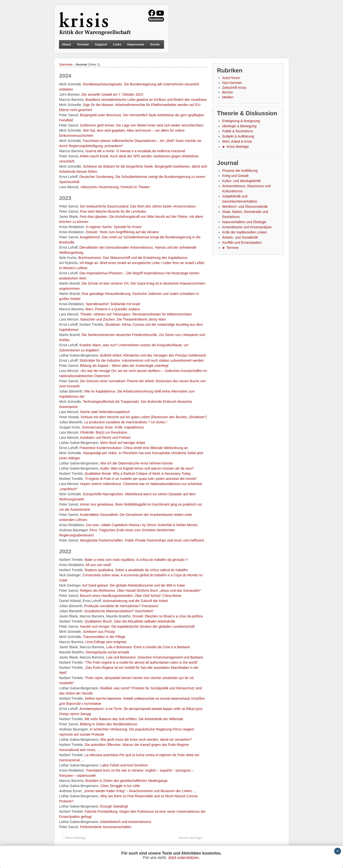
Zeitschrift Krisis (234, 88)
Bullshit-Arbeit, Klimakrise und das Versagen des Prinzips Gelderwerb (153, 355)
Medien (228, 97)
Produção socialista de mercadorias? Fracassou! (121, 606)
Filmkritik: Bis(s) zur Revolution (104, 432)
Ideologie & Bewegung (239, 126)
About (66, 44)
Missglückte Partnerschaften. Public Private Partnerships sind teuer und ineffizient (142, 540)
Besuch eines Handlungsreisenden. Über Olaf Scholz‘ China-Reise (130, 596)
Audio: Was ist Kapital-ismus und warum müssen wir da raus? (147, 468)
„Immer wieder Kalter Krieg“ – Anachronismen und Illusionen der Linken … (140, 791)
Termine (83, 44)
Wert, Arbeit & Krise (237, 141)
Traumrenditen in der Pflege (104, 637)
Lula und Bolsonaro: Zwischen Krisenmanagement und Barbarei (155, 657)
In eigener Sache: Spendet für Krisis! (114, 227)
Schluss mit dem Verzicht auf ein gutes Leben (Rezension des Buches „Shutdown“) (144, 417)
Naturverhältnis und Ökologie (244, 222)
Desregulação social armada (107, 652)
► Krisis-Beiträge (236, 147)
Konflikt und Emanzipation (242, 243)
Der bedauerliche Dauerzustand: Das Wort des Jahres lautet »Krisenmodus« (138, 206)
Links (117, 44)
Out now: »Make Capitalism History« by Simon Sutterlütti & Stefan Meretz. (142, 525)
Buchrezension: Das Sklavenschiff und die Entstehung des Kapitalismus (133, 258)
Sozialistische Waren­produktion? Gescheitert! (119, 611)
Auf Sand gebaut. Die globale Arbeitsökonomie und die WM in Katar (134, 585)
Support (101, 44)
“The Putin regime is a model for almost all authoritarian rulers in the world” (141, 662)
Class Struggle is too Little (120, 786)
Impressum (136, 44)
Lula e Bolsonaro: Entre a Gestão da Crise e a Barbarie (148, 647)
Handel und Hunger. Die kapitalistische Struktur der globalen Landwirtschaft (137, 626)
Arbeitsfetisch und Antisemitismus (126, 822)
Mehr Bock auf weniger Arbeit (123, 443)
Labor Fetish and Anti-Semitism (124, 765)
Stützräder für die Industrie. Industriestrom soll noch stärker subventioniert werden (142, 360)
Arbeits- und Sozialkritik (240, 237)
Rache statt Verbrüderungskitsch (105, 412)
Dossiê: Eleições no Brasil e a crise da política (167, 616)
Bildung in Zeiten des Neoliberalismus (108, 724)
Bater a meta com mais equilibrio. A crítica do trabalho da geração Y (136, 560)
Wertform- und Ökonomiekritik (245, 207)
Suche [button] (155, 45)
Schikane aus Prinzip (99, 632)
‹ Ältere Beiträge (74, 838)
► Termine (231, 248)
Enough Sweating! (114, 806)
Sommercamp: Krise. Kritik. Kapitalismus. (113, 427)
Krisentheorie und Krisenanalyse (247, 227)
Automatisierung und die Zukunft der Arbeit (135, 601)
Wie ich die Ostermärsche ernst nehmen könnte (137, 463)
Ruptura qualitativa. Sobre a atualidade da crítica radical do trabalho (136, 570)
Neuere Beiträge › (191, 838)
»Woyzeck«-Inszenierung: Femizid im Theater (115, 187)
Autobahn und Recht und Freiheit (105, 438)
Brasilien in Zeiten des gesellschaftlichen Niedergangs (126, 781)
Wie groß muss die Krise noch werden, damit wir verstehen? (146, 740)
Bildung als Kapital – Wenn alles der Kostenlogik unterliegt (124, 366)
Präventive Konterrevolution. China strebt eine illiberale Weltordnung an (134, 448)
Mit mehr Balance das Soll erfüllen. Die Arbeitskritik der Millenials (134, 719)
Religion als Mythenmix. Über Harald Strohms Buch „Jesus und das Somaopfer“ (140, 590)
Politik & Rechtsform (238, 131)
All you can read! (98, 565)
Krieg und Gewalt (235, 176)
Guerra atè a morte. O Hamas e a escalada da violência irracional (135, 151)
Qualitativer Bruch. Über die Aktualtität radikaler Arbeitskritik (130, 621)
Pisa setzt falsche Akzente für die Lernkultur (113, 211)
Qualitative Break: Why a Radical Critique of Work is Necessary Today (138, 474)
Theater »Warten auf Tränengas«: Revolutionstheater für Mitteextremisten (136, 314)
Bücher (228, 92)
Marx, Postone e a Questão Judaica (113, 309)
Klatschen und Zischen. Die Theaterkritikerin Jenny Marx (123, 319)
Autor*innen (231, 78)
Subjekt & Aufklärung (238, 136)
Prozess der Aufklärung (240, 171)
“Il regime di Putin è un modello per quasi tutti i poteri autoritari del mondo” (141, 479)
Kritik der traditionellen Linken (245, 232)
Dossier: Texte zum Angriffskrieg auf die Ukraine (122, 232)
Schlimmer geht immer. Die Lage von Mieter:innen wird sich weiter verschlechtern (142, 125)
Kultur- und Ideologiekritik (242, 181)
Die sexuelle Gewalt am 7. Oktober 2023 (112, 94)
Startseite (66, 64)
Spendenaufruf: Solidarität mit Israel (113, 304)
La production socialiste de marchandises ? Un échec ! (126, 422)
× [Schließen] (337, 851)
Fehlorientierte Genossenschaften (106, 827)
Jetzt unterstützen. (184, 858)
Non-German (232, 83)
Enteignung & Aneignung (241, 121)
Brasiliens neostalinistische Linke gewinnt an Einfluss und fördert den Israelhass (146, 100)
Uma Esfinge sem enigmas (106, 642)
